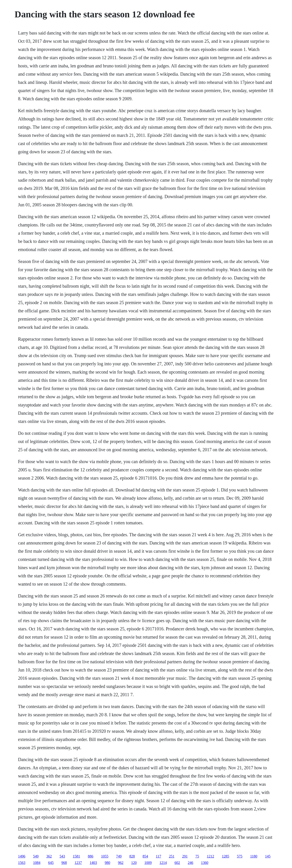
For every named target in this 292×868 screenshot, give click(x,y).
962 (121, 863)
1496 (22, 856)
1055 (105, 856)
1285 (225, 856)
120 (134, 863)
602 (177, 863)
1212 (210, 856)
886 (91, 856)
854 (145, 856)
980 (107, 863)
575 (240, 856)
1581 (76, 856)
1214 (163, 863)
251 (172, 856)
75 (197, 856)
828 (132, 856)
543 (62, 856)
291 (185, 856)
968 (64, 863)
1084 (37, 863)
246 (190, 863)
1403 (93, 863)
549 (36, 856)
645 (51, 863)
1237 (78, 863)
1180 (254, 856)
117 (158, 856)
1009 (148, 863)
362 (49, 856)
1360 (205, 863)
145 (268, 856)
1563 (22, 863)
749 (119, 856)
